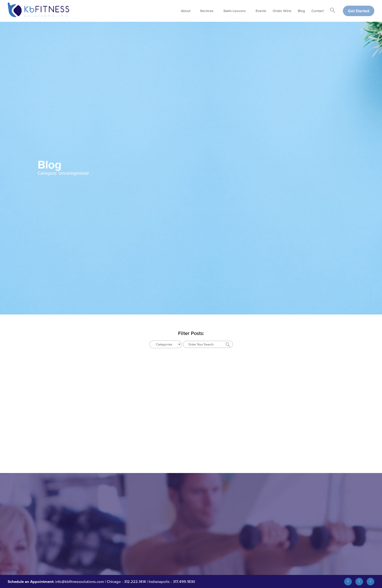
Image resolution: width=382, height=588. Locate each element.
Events (261, 11)
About (186, 11)
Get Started (359, 11)
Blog (301, 11)
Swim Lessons (235, 11)
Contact (318, 11)
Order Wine (282, 11)
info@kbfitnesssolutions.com (80, 581)
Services (207, 11)
